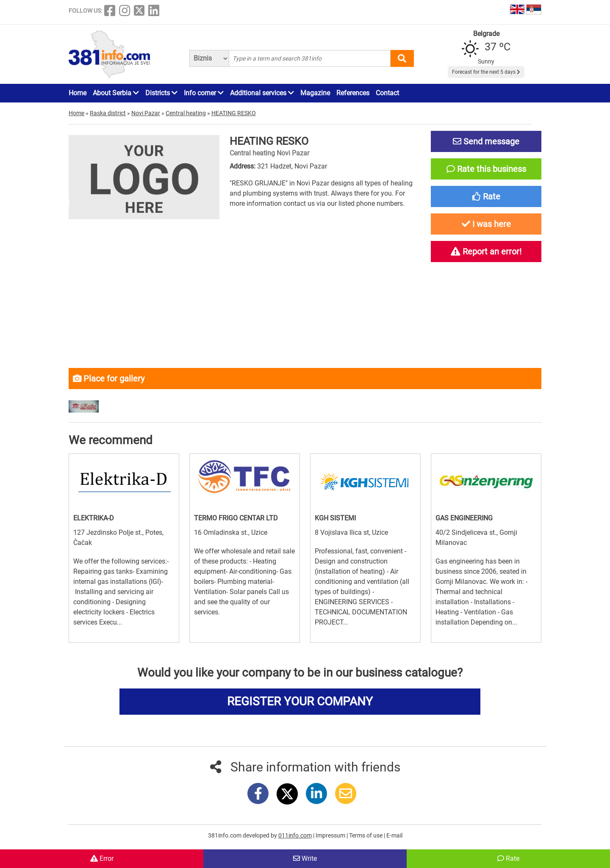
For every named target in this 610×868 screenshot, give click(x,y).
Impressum (331, 835)
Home (78, 93)
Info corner (204, 93)
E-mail (394, 835)
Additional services (262, 93)
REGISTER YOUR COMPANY (300, 701)
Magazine (315, 93)
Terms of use (366, 835)
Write (305, 858)
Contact (387, 93)
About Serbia (116, 93)
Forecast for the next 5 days (486, 72)
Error (102, 858)
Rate (508, 858)
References (353, 93)
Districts (161, 93)
